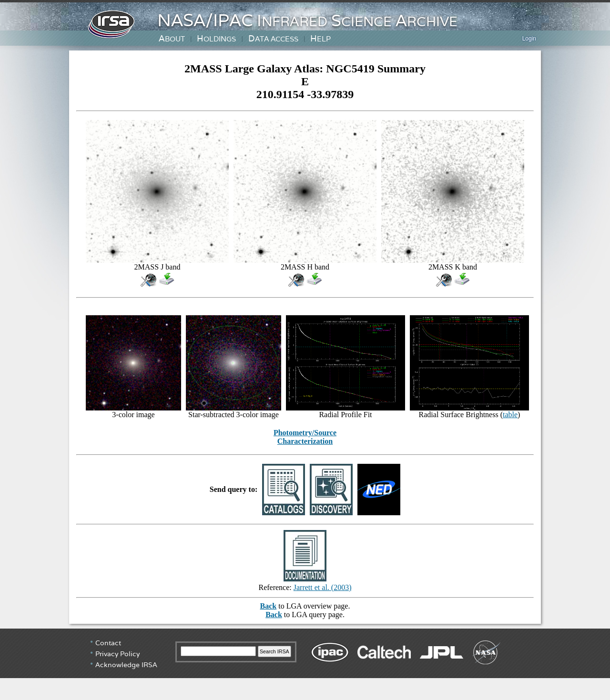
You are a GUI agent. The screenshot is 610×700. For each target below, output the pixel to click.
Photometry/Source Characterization (305, 437)
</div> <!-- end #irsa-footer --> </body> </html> (305, 664)
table (510, 415)
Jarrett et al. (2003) (323, 587)
